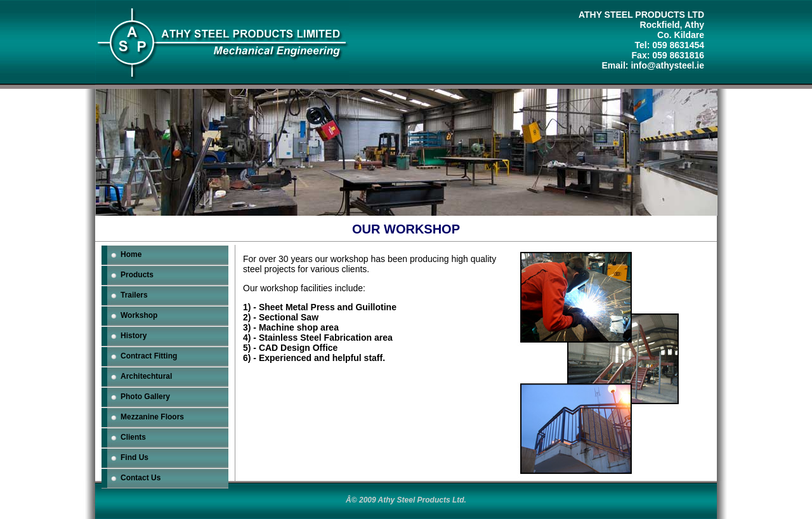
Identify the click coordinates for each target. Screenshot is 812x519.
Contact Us (141, 478)
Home (131, 254)
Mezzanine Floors (152, 417)
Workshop (139, 315)
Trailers (134, 295)
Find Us (134, 457)
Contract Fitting (149, 356)
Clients (133, 437)
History (134, 336)
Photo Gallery (145, 397)
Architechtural (146, 376)
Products (137, 275)
